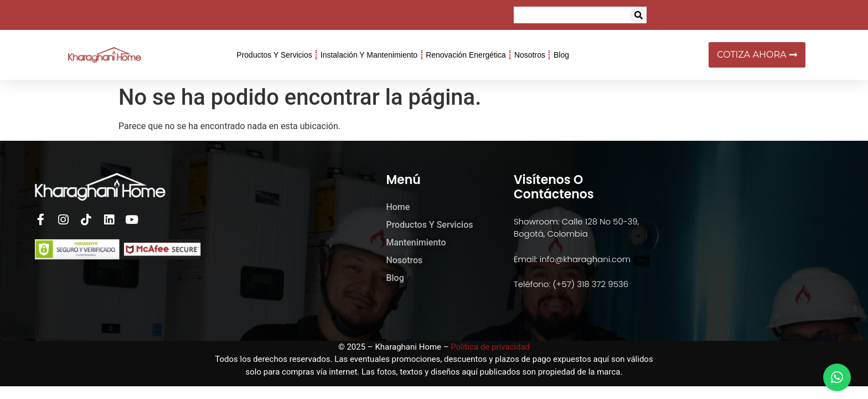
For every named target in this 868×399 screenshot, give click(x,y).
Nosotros (530, 55)
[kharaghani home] (737, 241)
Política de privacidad (490, 347)
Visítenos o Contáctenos (554, 187)
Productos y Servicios (274, 55)
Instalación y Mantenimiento (369, 55)
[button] (638, 15)
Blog (561, 55)
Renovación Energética (466, 55)
